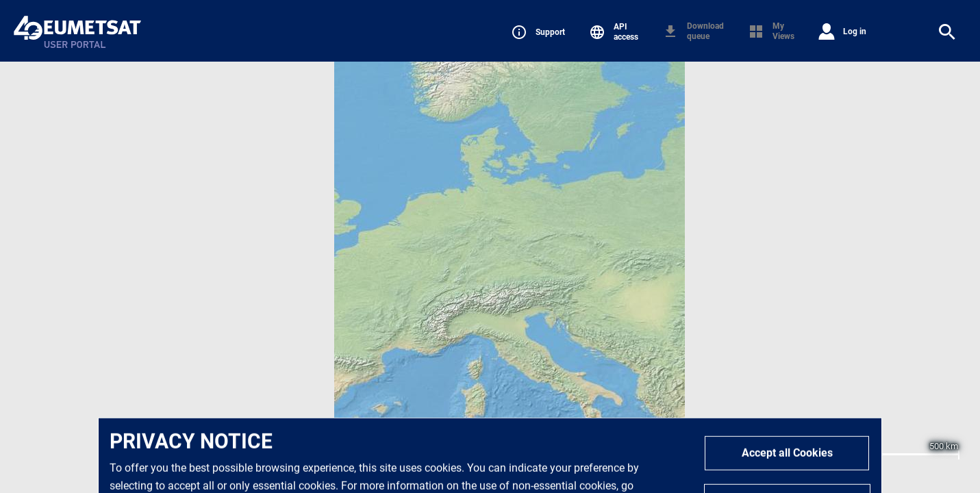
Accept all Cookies (787, 468)
